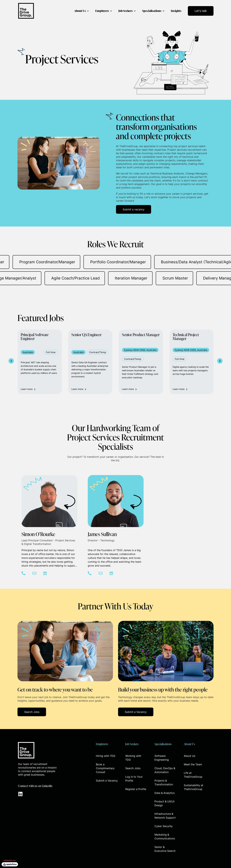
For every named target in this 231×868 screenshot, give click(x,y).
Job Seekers (126, 11)
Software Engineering (162, 758)
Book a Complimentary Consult (105, 768)
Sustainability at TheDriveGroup (194, 787)
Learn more (28, 389)
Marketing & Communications (165, 837)
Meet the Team (193, 764)
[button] (134, 209)
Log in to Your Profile (134, 779)
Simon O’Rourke (38, 534)
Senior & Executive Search (165, 849)
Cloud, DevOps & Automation (165, 770)
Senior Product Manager (141, 335)
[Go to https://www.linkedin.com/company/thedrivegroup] (20, 794)
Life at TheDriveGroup (193, 775)
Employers (102, 11)
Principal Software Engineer (35, 337)
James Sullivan (102, 534)
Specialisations (152, 11)
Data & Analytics (165, 793)
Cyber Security (164, 826)
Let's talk (201, 11)
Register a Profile (136, 789)
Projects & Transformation (164, 782)
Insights (176, 11)
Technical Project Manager (186, 337)
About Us (80, 11)
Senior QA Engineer (86, 335)
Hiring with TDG (106, 756)
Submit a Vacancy (107, 781)
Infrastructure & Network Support (165, 816)
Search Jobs (133, 768)
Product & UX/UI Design (164, 803)
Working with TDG (133, 758)
